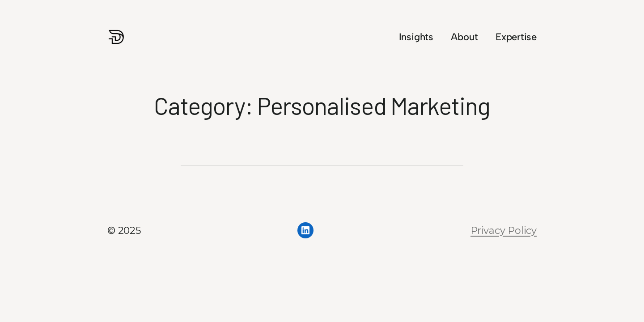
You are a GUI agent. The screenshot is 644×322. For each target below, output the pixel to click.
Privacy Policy (504, 231)
